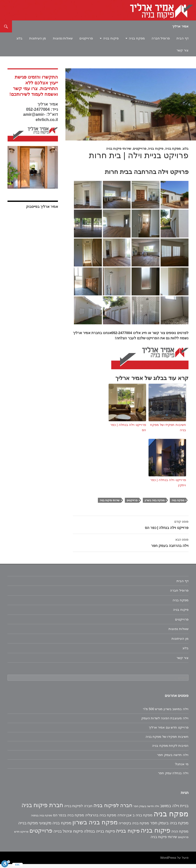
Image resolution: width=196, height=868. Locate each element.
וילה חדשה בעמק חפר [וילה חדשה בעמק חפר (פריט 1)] (146, 810)
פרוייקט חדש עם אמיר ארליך (169, 731)
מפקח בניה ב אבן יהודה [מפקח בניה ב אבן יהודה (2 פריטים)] (135, 819)
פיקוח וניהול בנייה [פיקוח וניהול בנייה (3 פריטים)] (68, 835)
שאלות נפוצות (63, 38)
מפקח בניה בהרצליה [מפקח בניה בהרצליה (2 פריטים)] (101, 819)
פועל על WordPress (174, 862)
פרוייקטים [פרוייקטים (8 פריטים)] (41, 835)
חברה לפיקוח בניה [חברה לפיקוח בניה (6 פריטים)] (113, 809)
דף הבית (183, 38)
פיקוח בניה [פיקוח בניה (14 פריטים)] (155, 834)
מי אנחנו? (182, 768)
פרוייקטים (86, 38)
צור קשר (183, 50)
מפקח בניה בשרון (155, 504)
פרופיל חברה (161, 38)
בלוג (19, 38)
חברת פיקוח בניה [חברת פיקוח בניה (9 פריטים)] (42, 809)
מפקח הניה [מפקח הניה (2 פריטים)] (180, 835)
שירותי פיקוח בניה (119, 149)
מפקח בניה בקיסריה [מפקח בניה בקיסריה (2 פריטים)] (134, 827)
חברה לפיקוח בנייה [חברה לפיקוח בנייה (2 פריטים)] (78, 810)
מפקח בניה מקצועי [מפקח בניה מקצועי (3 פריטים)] (55, 827)
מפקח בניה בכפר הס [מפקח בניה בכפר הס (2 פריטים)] (69, 819)
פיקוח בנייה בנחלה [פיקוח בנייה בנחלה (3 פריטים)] (99, 835)
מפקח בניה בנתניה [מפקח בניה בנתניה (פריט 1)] (41, 819)
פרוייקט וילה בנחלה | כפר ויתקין (168, 487)
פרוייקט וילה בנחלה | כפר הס (128, 431)
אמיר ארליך (180, 26)
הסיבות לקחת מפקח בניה (170, 750)
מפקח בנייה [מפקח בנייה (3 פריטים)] (28, 827)
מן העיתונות (38, 38)
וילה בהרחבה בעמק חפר (131, 546)
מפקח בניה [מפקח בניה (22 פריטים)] (171, 818)
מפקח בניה (137, 38)
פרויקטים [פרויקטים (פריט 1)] (183, 841)
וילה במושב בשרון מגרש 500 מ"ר (166, 713)
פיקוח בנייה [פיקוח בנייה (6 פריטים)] (128, 835)
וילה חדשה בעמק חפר (173, 759)
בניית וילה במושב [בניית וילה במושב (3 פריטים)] (174, 810)
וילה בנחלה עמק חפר (173, 777)
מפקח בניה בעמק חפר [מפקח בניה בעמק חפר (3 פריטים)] (169, 827)
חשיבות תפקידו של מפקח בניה (168, 431)
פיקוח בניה (111, 38)
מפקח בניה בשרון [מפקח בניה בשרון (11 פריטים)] (95, 826)
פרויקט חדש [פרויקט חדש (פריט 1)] (21, 836)
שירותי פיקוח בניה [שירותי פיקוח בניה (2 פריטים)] (164, 841)
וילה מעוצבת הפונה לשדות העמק (165, 722)
